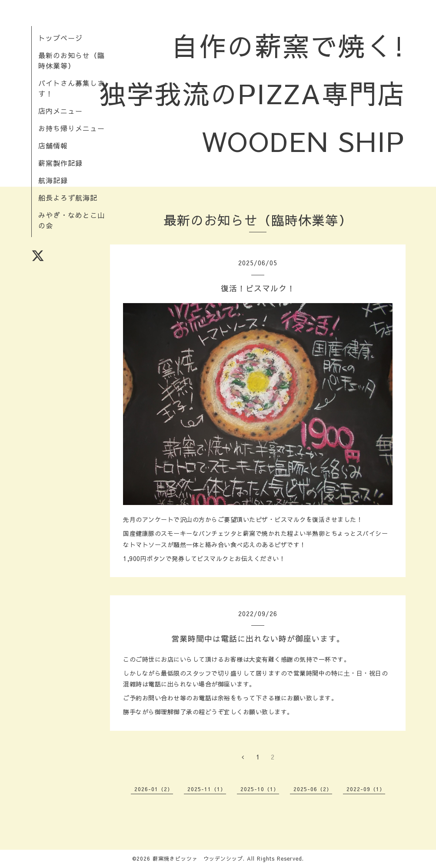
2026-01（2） (154, 789)
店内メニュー (60, 111)
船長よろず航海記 (68, 198)
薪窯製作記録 (60, 163)
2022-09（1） (366, 789)
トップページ (60, 38)
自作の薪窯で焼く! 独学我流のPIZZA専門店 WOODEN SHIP (266, 93)
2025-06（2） (313, 789)
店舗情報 (53, 145)
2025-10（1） (260, 789)
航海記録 (53, 180)
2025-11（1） (207, 789)
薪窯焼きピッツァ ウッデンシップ (198, 858)
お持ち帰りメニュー (72, 128)
